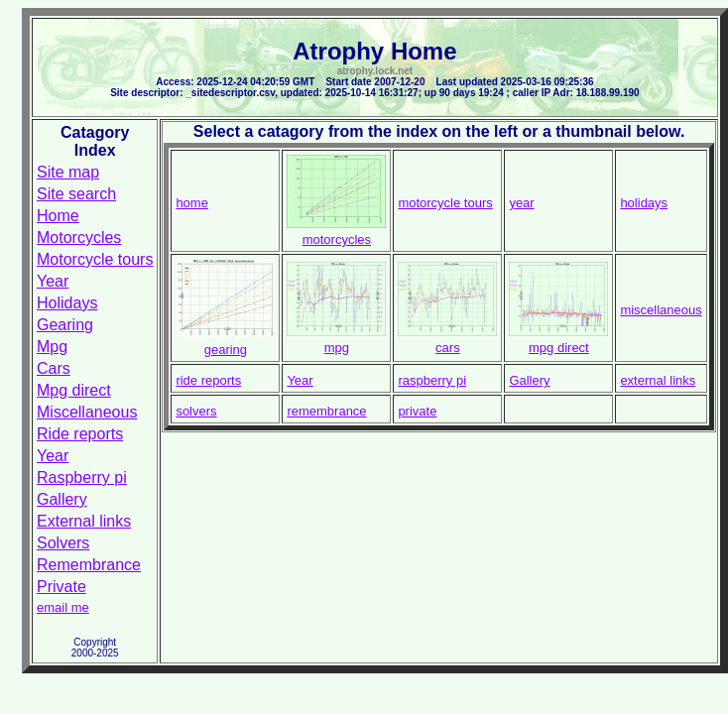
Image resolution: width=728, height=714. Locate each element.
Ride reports (80, 434)
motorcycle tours (445, 203)
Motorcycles (79, 238)
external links (658, 380)
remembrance (326, 411)
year (521, 203)
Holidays (67, 303)
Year (53, 281)
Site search (76, 194)
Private (61, 587)
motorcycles (337, 239)
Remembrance (89, 565)
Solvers (63, 543)
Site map (68, 172)
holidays (644, 203)
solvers (196, 411)
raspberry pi (432, 380)
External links (84, 521)
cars (448, 348)
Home (58, 216)
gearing (226, 350)
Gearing (65, 325)
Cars (54, 368)
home (192, 203)
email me (63, 607)
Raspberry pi (82, 477)
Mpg (52, 347)
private (417, 411)
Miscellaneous (87, 412)
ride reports (208, 380)
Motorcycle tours (95, 259)
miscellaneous (661, 310)
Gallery (62, 499)
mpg (337, 348)
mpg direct (559, 348)
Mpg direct (74, 390)
